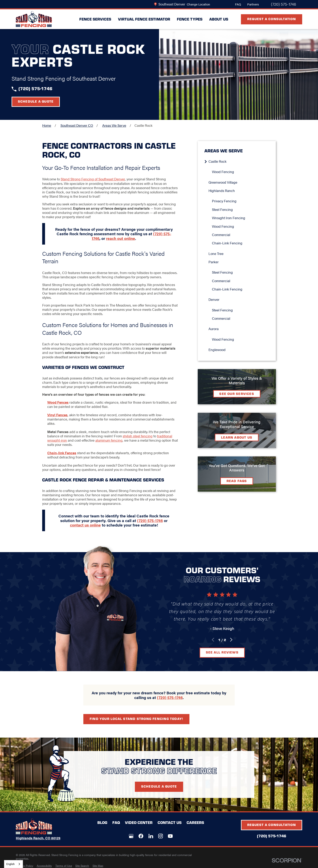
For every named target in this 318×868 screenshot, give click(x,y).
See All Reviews (222, 652)
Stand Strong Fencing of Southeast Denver (93, 179)
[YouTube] (170, 836)
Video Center (139, 822)
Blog (102, 822)
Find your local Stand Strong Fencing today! (136, 719)
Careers (195, 822)
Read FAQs (237, 481)
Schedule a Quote (36, 101)
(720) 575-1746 (284, 4)
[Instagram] (161, 836)
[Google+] (131, 836)
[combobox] (13, 864)
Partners (253, 4)
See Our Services (237, 394)
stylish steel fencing (138, 436)
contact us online (85, 525)
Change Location (198, 4)
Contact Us (170, 822)
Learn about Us (237, 437)
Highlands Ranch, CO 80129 (38, 838)
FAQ (238, 4)
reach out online (121, 238)
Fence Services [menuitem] (95, 19)
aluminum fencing (109, 440)
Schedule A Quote (159, 786)
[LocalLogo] (34, 19)
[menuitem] (239, 161)
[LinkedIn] (151, 836)
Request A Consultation (272, 19)
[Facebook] (141, 836)
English (10, 864)
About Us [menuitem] (219, 19)
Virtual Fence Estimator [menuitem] (144, 19)
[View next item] (231, 640)
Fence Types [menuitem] (190, 19)
